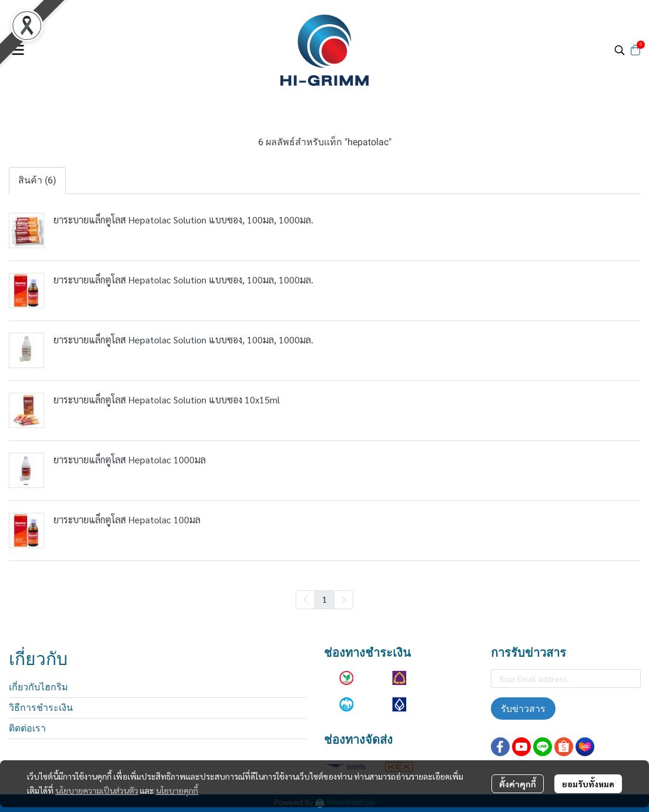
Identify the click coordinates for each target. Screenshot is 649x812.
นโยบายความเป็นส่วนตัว (97, 790)
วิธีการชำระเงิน (41, 708)
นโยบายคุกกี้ (177, 790)
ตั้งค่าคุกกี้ (518, 784)
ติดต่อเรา (27, 728)
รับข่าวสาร (523, 709)
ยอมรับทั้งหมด (588, 784)
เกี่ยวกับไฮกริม (39, 687)
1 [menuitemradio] (324, 599)
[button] (620, 50)
